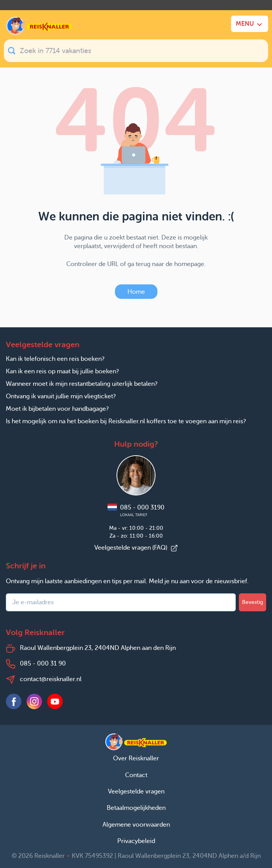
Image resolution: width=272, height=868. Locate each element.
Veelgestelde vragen (136, 791)
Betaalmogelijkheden (136, 808)
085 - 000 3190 (136, 510)
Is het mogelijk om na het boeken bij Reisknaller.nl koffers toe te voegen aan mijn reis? (126, 421)
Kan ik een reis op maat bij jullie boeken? (62, 371)
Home (136, 292)
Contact (136, 775)
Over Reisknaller (136, 758)
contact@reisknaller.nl (51, 679)
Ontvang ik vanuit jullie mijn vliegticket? (61, 396)
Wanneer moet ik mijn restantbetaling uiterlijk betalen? (82, 384)
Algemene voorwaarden (136, 825)
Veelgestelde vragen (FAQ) (136, 548)
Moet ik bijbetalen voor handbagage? (57, 409)
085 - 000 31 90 (43, 663)
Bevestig (253, 602)
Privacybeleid (136, 841)
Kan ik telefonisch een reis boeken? (55, 359)
